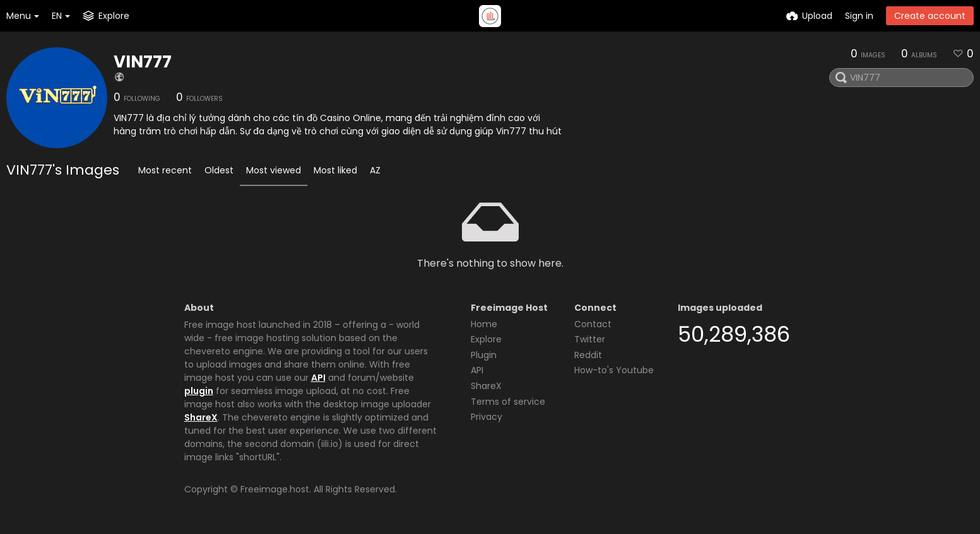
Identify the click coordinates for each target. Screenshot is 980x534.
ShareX (201, 417)
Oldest (219, 170)
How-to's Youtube (614, 370)
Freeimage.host (275, 489)
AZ (375, 170)
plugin (199, 391)
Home (484, 324)
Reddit (588, 355)
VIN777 (143, 62)
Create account (930, 16)
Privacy (487, 417)
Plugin (484, 355)
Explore (486, 339)
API (318, 378)
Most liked (335, 170)
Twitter (590, 339)
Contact (593, 324)
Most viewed (274, 170)
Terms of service (508, 402)
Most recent (165, 170)
